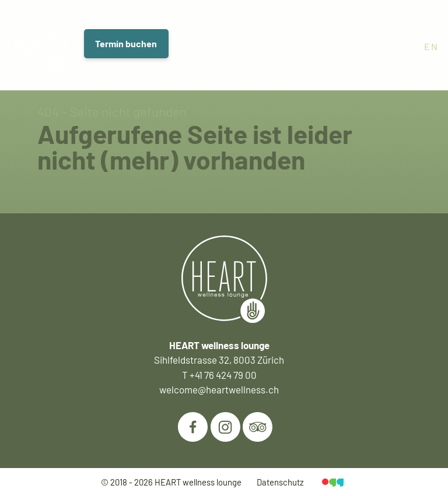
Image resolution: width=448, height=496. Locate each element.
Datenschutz (280, 482)
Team (279, 47)
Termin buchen (127, 44)
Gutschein (385, 47)
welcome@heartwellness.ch (219, 389)
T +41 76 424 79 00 (219, 375)
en (432, 47)
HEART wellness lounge (198, 482)
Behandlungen (218, 47)
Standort (328, 47)
